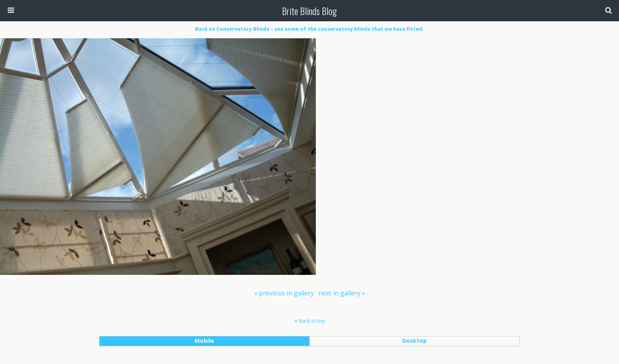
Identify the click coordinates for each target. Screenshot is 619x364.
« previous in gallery (284, 293)
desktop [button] (415, 341)
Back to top (312, 321)
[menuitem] (284, 293)
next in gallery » (342, 293)
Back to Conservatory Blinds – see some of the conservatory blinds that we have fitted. (309, 29)
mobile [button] (204, 341)
